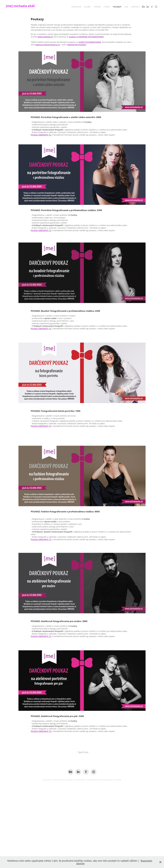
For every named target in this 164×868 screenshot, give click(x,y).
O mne (107, 7)
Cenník (97, 7)
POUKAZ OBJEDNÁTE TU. (41, 135)
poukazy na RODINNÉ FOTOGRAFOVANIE (86, 37)
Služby (88, 7)
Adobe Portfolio (58, 780)
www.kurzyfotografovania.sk (48, 45)
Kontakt (135, 7)
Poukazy (117, 7)
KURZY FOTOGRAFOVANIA (90, 42)
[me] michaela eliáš (20, 6)
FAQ (126, 7)
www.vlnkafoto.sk (45, 37)
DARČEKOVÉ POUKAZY (77, 45)
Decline (80, 864)
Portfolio (76, 7)
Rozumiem (146, 861)
